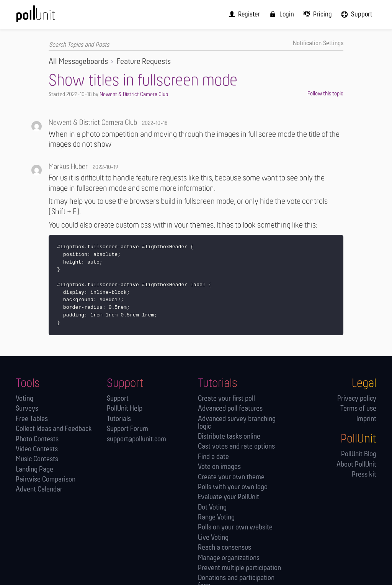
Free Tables (32, 419)
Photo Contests (37, 439)
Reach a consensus (225, 548)
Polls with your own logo (233, 487)
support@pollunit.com (136, 439)
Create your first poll (226, 399)
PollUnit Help (125, 409)
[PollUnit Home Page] (47, 17)
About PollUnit (356, 465)
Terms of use (358, 409)
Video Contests (37, 450)
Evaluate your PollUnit (229, 497)
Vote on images (219, 467)
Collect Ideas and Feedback (54, 429)
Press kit (364, 475)
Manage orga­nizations (229, 558)
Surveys (27, 409)
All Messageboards (78, 62)
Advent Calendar (39, 490)
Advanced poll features (230, 409)
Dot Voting (212, 507)
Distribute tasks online (229, 437)
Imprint (366, 419)
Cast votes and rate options (236, 447)
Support (118, 399)
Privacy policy (357, 399)
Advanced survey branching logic (237, 423)
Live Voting (213, 538)
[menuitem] (248, 14)
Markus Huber (68, 167)
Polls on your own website (235, 528)
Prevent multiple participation (239, 568)
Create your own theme (231, 477)
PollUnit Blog (359, 455)
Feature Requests (144, 62)
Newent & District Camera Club (134, 95)
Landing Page (34, 469)
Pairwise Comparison (46, 480)
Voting (24, 399)
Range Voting (216, 518)
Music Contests (37, 460)
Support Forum (127, 429)
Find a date (213, 457)
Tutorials (119, 419)
